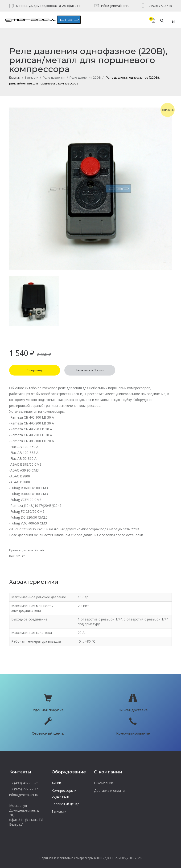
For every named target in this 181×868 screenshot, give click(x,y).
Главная (15, 78)
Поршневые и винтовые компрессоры (66, 858)
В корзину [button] (35, 370)
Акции (56, 783)
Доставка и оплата (109, 790)
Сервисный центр (66, 804)
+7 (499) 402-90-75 (24, 783)
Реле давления (54, 78)
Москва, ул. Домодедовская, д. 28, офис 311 (48, 6)
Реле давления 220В (85, 78)
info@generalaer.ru (115, 6)
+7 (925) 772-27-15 (160, 6)
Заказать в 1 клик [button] (90, 370)
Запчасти (32, 78)
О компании (104, 783)
